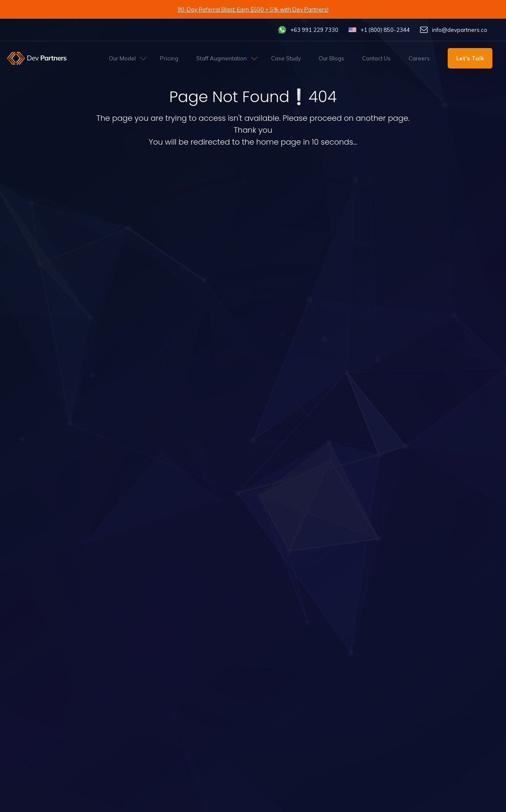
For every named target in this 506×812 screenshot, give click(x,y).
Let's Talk (470, 58)
